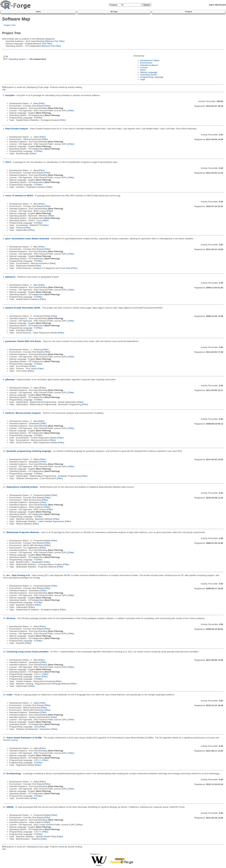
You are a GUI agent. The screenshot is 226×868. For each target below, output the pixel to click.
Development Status (150, 60)
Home (38, 12)
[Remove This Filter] (54, 41)
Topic (143, 79)
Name (143, 70)
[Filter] (42, 103)
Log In (211, 5)
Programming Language (152, 77)
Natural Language (149, 72)
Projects (189, 12)
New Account (220, 5)
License (144, 68)
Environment (146, 63)
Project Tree (10, 25)
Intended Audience (149, 65)
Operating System (17, 59)
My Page (114, 12)
